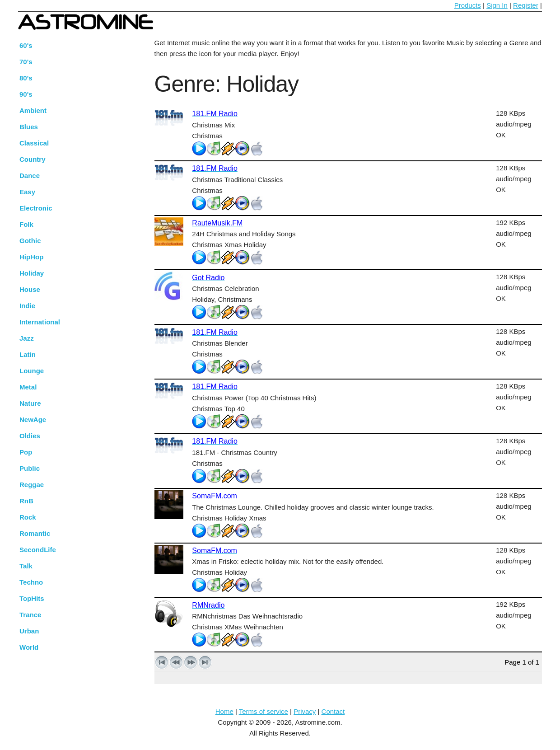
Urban (29, 631)
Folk (26, 224)
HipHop (31, 257)
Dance (30, 176)
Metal (28, 387)
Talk (26, 566)
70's (26, 62)
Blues (29, 127)
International (40, 322)
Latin (28, 354)
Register (526, 5)
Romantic (35, 533)
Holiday (32, 273)
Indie (27, 306)
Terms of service (264, 711)
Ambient (33, 110)
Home (224, 711)
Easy (27, 192)
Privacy (305, 711)
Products (468, 5)
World (29, 647)
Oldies (30, 436)
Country (33, 159)
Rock (28, 517)
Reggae (32, 485)
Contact (333, 711)
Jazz (27, 338)
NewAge (33, 420)
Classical (34, 143)
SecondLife (38, 550)
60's (26, 45)
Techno (31, 582)
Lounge (32, 371)
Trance (30, 615)
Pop (26, 452)
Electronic (36, 208)
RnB (26, 501)
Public (30, 468)
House (30, 289)
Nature (30, 403)
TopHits (32, 598)
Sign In (497, 5)
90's (26, 94)
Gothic (30, 241)
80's (26, 78)
